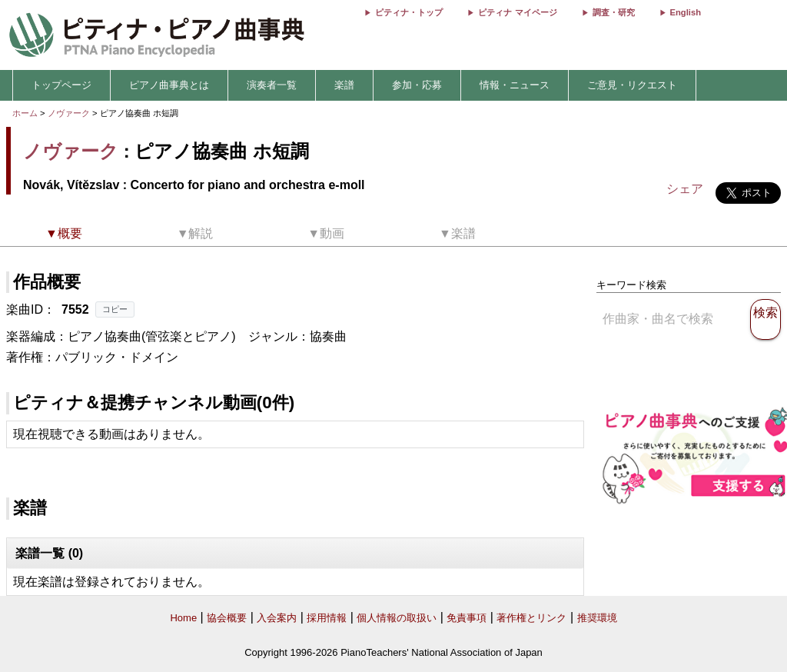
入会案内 (277, 618)
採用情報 (327, 618)
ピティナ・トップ (409, 12)
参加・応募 (417, 85)
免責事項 (467, 618)
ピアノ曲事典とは (169, 85)
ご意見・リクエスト (632, 85)
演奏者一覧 (272, 85)
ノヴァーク (69, 113)
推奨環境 (597, 618)
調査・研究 (614, 12)
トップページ (61, 85)
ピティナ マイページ (517, 12)
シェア (685, 189)
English (686, 12)
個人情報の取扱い (397, 618)
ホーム (25, 113)
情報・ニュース (515, 85)
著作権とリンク (531, 618)
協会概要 (227, 618)
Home (183, 618)
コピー (115, 309)
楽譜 (344, 85)
